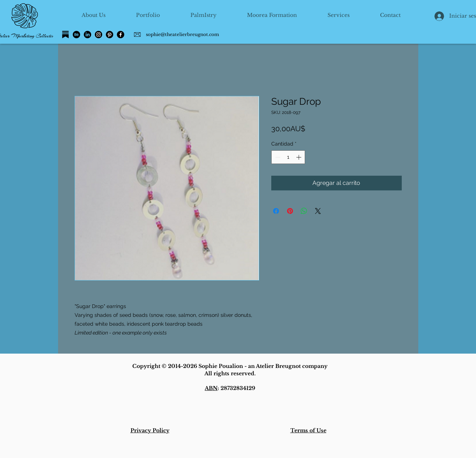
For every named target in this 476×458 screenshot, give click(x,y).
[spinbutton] (288, 157)
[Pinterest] (110, 35)
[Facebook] (121, 35)
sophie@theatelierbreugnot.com (182, 34)
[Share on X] (318, 211)
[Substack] (65, 35)
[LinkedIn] (87, 35)
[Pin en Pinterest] (290, 211)
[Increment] (299, 157)
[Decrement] (277, 157)
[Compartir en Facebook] (276, 211)
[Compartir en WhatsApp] (304, 211)
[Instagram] (99, 35)
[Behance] (76, 35)
